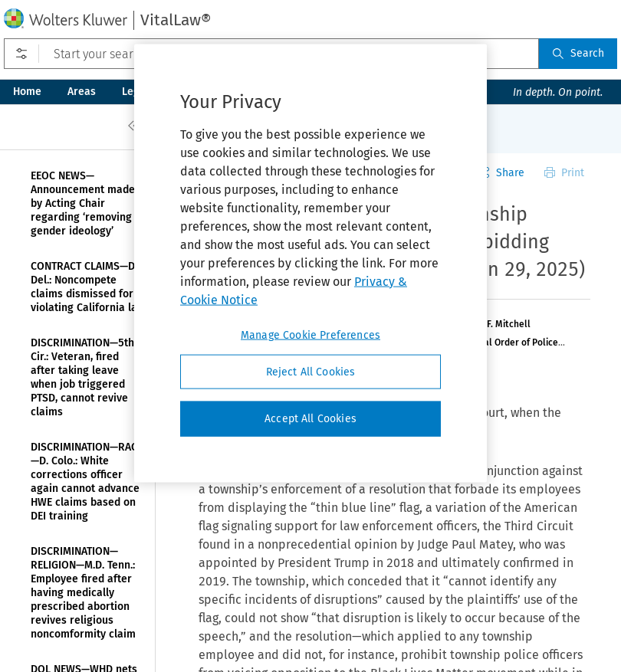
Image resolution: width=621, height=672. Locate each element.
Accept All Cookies (310, 419)
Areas (82, 92)
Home (27, 92)
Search (578, 53)
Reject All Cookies (311, 371)
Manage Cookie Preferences (310, 334)
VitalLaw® (176, 20)
